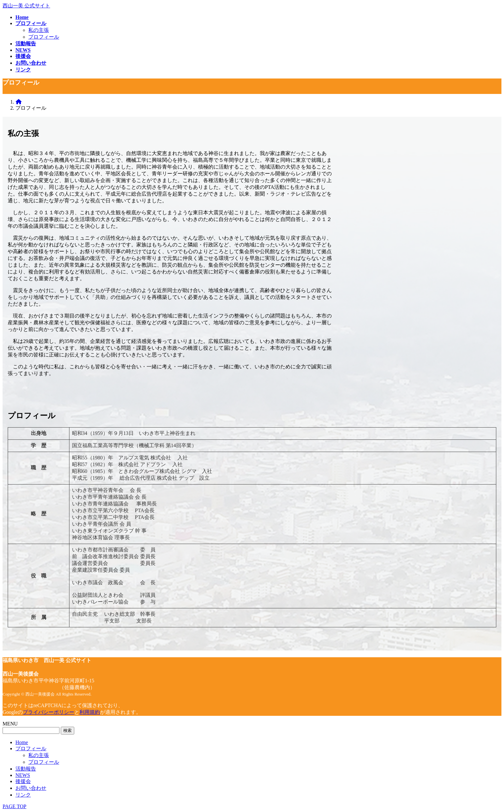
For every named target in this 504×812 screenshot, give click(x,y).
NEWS (23, 775)
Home (22, 742)
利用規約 (90, 712)
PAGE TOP (14, 806)
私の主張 (39, 30)
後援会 (23, 781)
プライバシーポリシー (49, 712)
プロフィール (44, 37)
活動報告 (26, 769)
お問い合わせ (31, 788)
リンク (23, 795)
